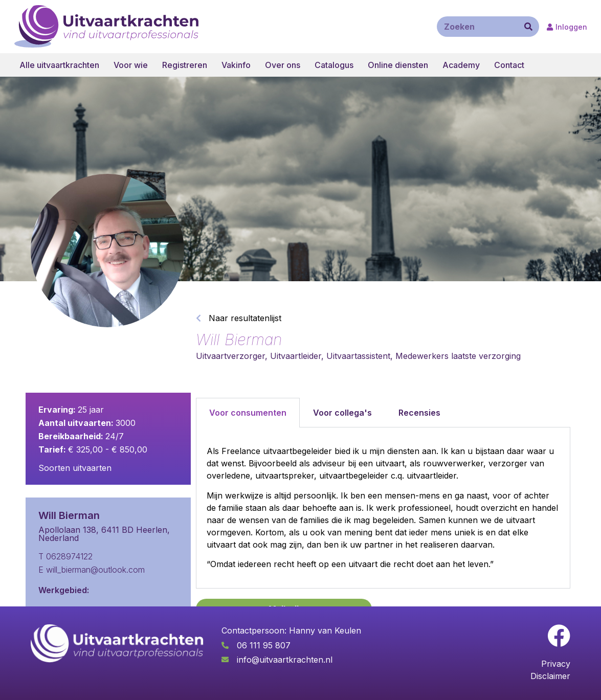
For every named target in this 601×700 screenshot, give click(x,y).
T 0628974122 (65, 556)
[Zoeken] (528, 27)
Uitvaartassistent (358, 356)
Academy (461, 65)
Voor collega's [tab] (342, 413)
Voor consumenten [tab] (248, 413)
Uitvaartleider (296, 356)
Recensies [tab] (419, 413)
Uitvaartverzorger (230, 356)
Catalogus (334, 65)
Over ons (283, 65)
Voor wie (131, 65)
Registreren (185, 65)
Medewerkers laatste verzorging (458, 356)
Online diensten (398, 65)
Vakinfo (236, 65)
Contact (509, 65)
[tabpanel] (383, 508)
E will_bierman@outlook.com (92, 570)
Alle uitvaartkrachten (59, 65)
